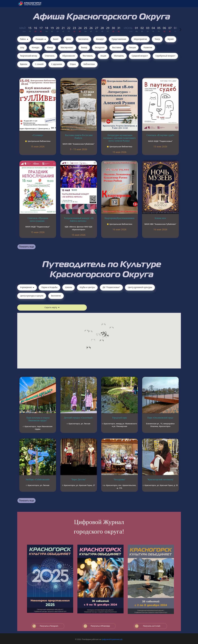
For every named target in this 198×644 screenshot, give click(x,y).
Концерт (100, 39)
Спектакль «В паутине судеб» (160, 135)
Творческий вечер (29, 56)
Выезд (84, 47)
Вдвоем (24, 64)
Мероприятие (140, 39)
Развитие (148, 47)
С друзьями (57, 64)
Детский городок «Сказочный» (78, 418)
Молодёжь (119, 56)
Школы (69, 287)
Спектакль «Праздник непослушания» (38, 220)
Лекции (132, 47)
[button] (105, 339)
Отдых (73, 64)
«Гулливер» (38, 135)
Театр (157, 39)
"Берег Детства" (79, 479)
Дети (68, 39)
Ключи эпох (160, 218)
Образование (69, 56)
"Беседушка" (119, 479)
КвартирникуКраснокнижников (119, 218)
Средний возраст (140, 56)
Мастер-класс (67, 47)
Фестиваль (88, 56)
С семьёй (39, 64)
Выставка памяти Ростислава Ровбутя (79, 137)
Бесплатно (83, 39)
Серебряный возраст (165, 56)
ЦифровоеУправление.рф (112, 639)
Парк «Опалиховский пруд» (160, 418)
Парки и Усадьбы (49, 287)
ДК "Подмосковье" (111, 287)
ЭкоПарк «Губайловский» (38, 479)
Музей (171, 39)
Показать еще (27, 247)
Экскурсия (100, 47)
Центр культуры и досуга (32, 296)
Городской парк (120, 418)
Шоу (22, 47)
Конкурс (36, 47)
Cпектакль (50, 56)
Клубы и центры (87, 287)
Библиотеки (89, 64)
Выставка (117, 47)
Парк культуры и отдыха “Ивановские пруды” (38, 419)
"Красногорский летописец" (160, 479)
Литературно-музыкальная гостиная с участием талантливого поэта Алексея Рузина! (119, 138)
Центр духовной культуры (140, 287)
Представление (119, 39)
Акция (103, 56)
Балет (56, 39)
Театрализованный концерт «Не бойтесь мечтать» (79, 220)
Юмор (50, 47)
